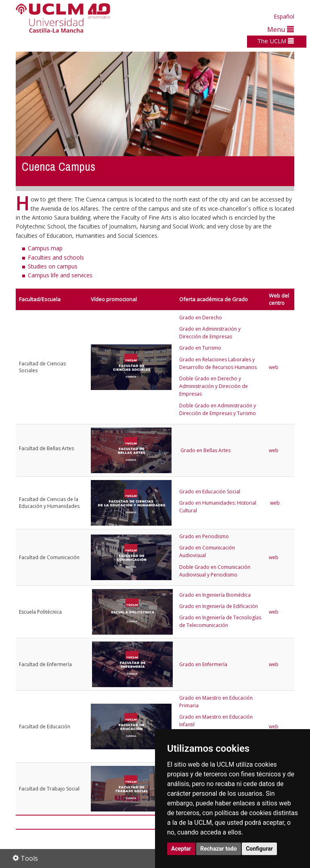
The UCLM (275, 41)
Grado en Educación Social (210, 492)
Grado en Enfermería (204, 664)
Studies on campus (53, 266)
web (274, 367)
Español (284, 16)
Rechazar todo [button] (219, 849)
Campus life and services (60, 275)
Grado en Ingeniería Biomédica (215, 595)
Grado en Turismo (200, 348)
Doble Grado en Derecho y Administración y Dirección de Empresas (214, 386)
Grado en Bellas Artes (205, 450)
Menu (281, 29)
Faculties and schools (56, 257)
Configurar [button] (259, 849)
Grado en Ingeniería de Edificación (219, 606)
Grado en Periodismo (204, 536)
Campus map (45, 248)
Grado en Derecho (201, 318)
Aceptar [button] (181, 849)
